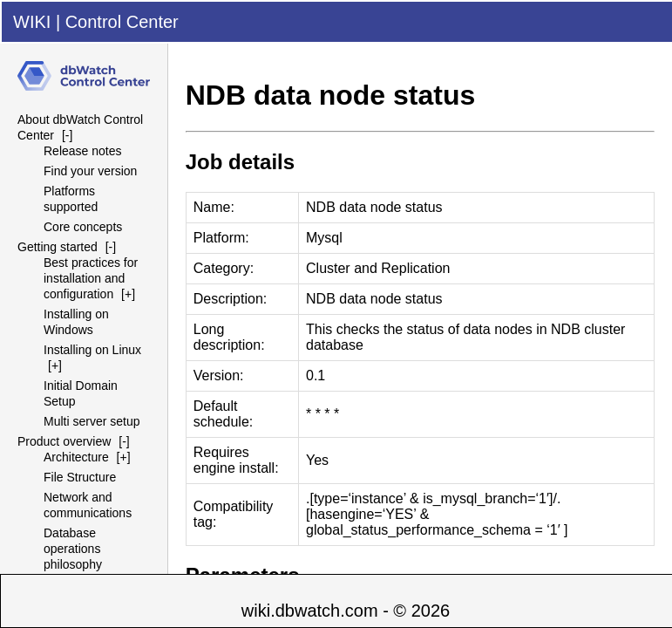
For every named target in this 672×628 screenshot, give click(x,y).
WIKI (32, 22)
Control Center (122, 22)
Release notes (83, 151)
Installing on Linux (92, 350)
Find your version (90, 171)
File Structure (80, 477)
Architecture (76, 457)
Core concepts (83, 227)
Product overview (64, 441)
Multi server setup (92, 421)
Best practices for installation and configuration (91, 278)
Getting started (58, 247)
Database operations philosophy (73, 549)
